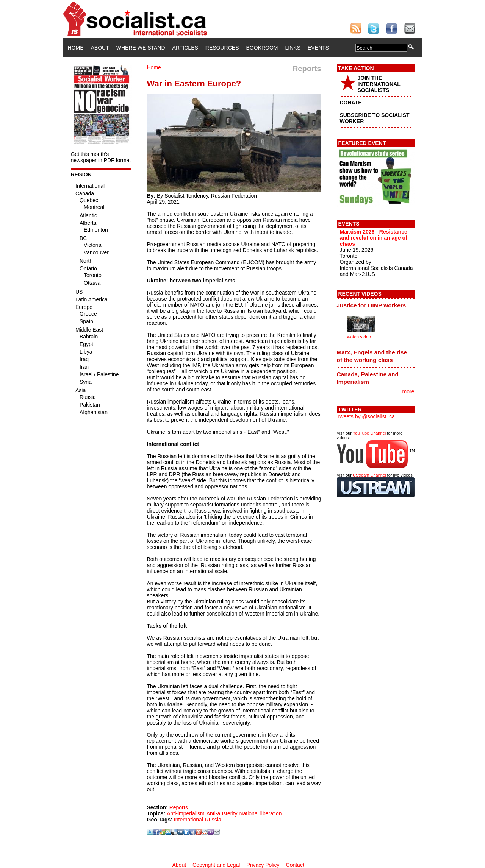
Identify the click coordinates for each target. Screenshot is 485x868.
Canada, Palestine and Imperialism (368, 378)
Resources (222, 48)
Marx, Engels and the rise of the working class (372, 356)
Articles (185, 48)
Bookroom (262, 48)
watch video (359, 337)
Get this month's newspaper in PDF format (101, 157)
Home (76, 48)
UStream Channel (369, 475)
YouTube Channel (369, 433)
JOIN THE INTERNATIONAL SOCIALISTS (379, 84)
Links (293, 48)
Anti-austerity (222, 813)
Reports (179, 807)
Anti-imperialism (186, 813)
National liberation (260, 813)
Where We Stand (141, 48)
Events (318, 48)
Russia (213, 820)
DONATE (351, 103)
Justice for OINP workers (372, 305)
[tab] (376, 305)
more (408, 391)
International (189, 820)
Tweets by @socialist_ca (366, 416)
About (100, 48)
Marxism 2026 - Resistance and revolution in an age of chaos (374, 238)
